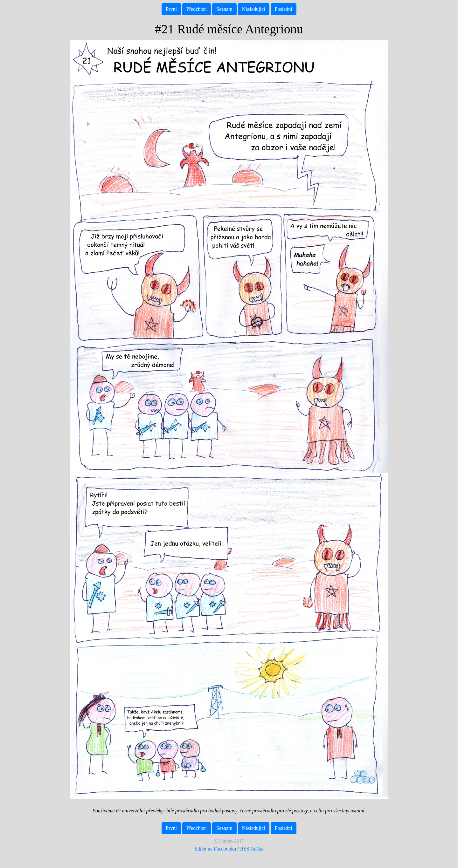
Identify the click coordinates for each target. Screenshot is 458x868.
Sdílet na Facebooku (215, 849)
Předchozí (197, 9)
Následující (254, 9)
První (171, 9)
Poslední (284, 9)
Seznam (224, 9)
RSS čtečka (252, 849)
